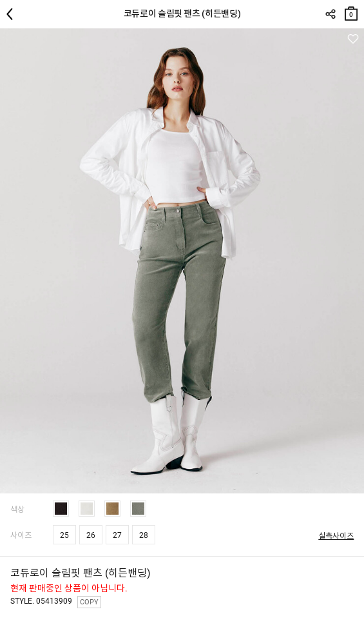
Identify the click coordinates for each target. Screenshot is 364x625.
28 (144, 535)
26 (91, 535)
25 (64, 535)
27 (117, 535)
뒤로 (13, 14)
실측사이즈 (336, 536)
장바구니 (351, 11)
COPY (89, 602)
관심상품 (353, 39)
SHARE (330, 14)
